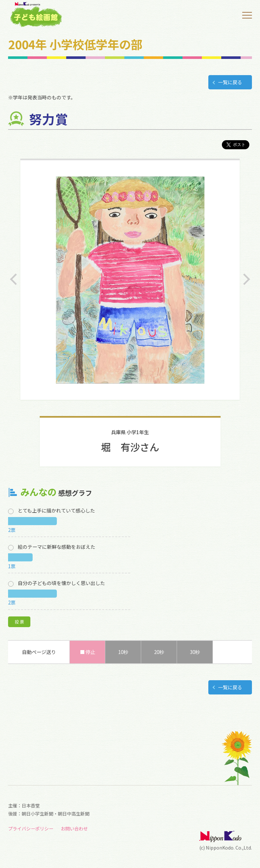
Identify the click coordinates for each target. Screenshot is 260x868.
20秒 (159, 652)
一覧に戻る (230, 82)
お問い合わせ (74, 829)
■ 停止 (88, 652)
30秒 (195, 652)
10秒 (123, 652)
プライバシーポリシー (31, 829)
